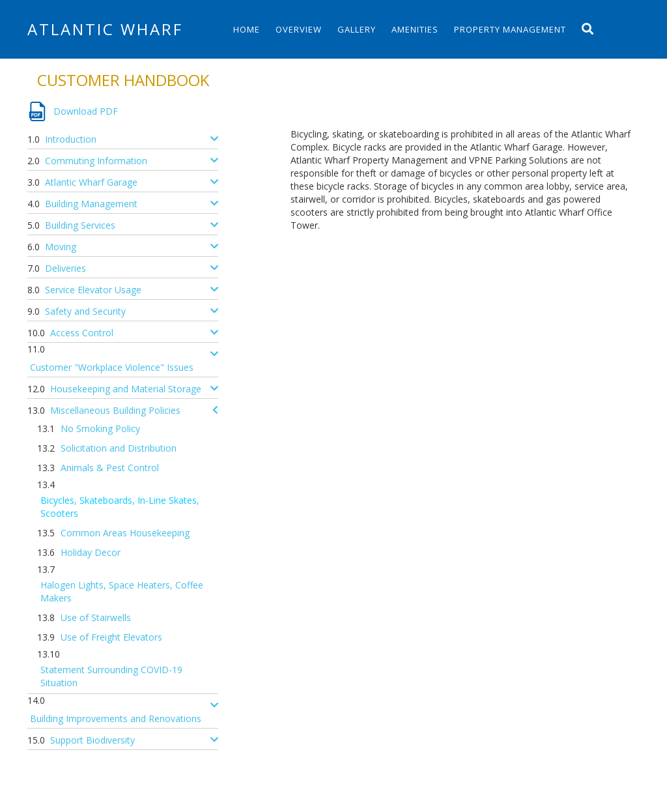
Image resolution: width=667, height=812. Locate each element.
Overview (299, 29)
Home (247, 29)
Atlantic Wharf (105, 29)
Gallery (357, 29)
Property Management (510, 29)
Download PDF (86, 111)
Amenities (415, 29)
